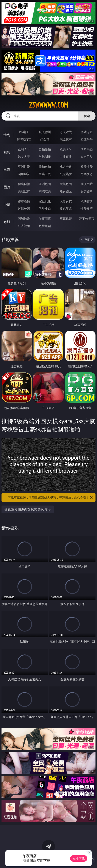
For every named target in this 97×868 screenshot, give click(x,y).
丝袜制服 (45, 157)
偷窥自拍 (24, 184)
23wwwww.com (48, 105)
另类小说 (45, 209)
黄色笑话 (66, 209)
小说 (7, 204)
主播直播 (66, 157)
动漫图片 (87, 184)
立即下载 (79, 858)
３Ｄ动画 (87, 149)
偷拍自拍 (45, 167)
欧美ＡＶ (66, 149)
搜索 (87, 116)
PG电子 (24, 132)
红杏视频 (24, 226)
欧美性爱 (87, 167)
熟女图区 (66, 191)
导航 (7, 222)
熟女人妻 (24, 157)
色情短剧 (45, 226)
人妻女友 (66, 201)
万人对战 (66, 132)
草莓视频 (66, 218)
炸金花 (45, 139)
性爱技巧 (87, 209)
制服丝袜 (24, 174)
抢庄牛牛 (87, 139)
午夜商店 (45, 218)
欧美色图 (66, 184)
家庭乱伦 (45, 201)
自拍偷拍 (45, 149)
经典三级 (45, 174)
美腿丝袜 (24, 191)
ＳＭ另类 (87, 157)
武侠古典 (87, 201)
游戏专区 (87, 132)
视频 (7, 152)
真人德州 (45, 132)
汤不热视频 (87, 218)
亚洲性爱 (24, 167)
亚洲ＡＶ (24, 149)
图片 (7, 187)
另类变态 (87, 174)
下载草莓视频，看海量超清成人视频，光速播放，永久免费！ (51, 498)
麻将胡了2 (24, 139)
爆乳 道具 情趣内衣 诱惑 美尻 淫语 (28, 509)
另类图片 (87, 191)
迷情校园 (24, 209)
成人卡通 (66, 167)
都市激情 (24, 201)
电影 (7, 170)
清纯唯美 (45, 191)
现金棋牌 (66, 139)
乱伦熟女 (66, 174)
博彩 (7, 135)
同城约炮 (24, 218)
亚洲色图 (45, 184)
